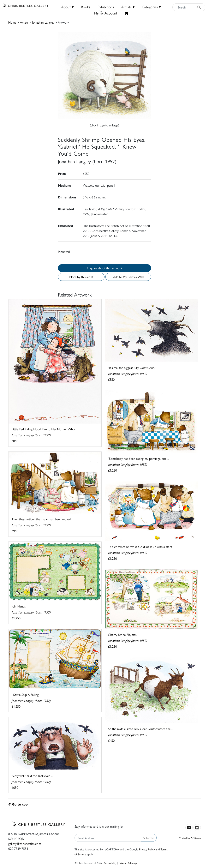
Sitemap (133, 863)
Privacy (122, 863)
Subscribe (149, 838)
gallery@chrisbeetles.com (25, 843)
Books (86, 7)
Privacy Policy (147, 849)
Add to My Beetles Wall (128, 277)
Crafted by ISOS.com (190, 838)
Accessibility (110, 863)
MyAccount (106, 13)
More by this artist (81, 277)
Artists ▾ (128, 7)
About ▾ (67, 7)
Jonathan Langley (43, 22)
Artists (24, 22)
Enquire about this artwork (105, 268)
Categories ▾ (151, 7)
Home (12, 22)
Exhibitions (106, 7)
